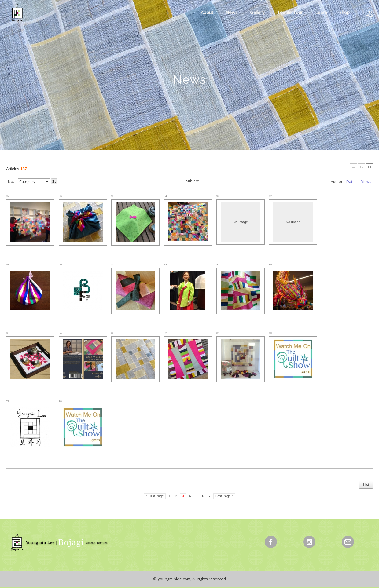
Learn (321, 12)
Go (54, 181)
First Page (156, 496)
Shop (344, 12)
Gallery (257, 12)
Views (366, 182)
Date (352, 182)
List (366, 485)
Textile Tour (290, 12)
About (207, 12)
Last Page (223, 496)
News (232, 12)
